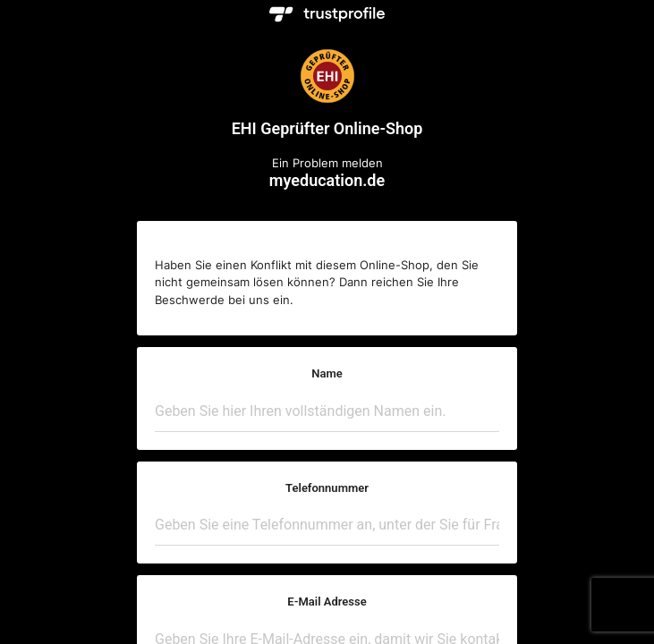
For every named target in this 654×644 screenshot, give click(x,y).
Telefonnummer (327, 488)
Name (327, 373)
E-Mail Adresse (327, 602)
